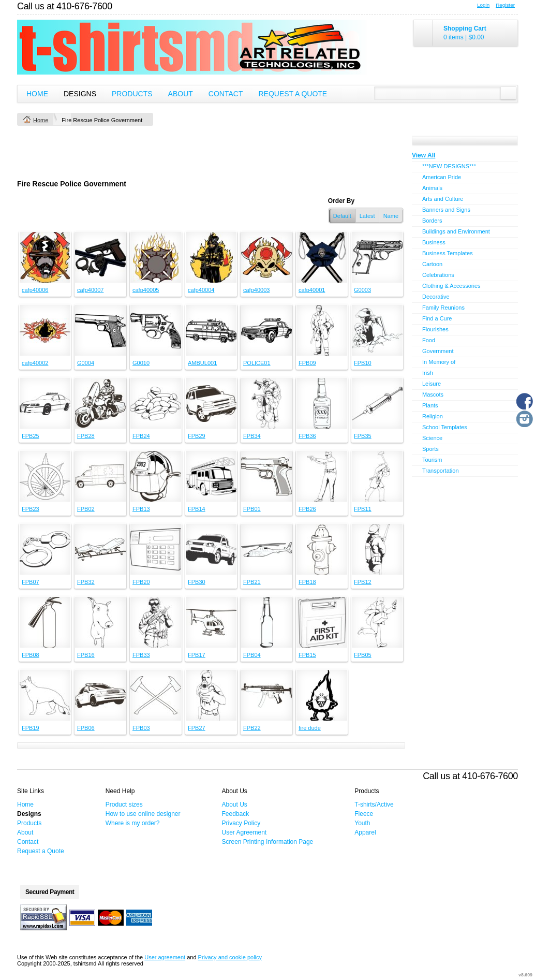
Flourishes (435, 329)
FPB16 (86, 655)
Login (483, 5)
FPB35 (363, 436)
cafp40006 (35, 290)
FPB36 (307, 436)
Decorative (436, 297)
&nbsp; (45, 257)
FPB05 (363, 655)
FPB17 (197, 655)
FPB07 (31, 582)
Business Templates (448, 253)
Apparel (365, 832)
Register (505, 5)
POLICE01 (257, 363)
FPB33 (141, 655)
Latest (367, 216)
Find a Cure (437, 318)
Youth (362, 823)
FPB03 (141, 728)
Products (132, 94)
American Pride (442, 177)
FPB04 (252, 655)
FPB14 (197, 509)
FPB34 (252, 436)
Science (432, 438)
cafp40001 (312, 290)
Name (391, 216)
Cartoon (432, 264)
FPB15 (307, 655)
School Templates (445, 427)
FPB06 (86, 728)
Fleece (364, 814)
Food (429, 340)
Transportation (441, 471)
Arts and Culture (443, 199)
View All (423, 155)
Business (434, 242)
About (181, 94)
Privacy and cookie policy (230, 957)
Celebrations (438, 275)
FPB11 (363, 509)
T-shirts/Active (374, 805)
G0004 (86, 363)
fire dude (310, 728)
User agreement (165, 957)
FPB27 (197, 728)
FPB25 (31, 436)
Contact (226, 94)
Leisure (432, 384)
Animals (432, 188)
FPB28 (86, 436)
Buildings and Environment (456, 231)
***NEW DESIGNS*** (449, 166)
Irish (428, 373)
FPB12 (363, 582)
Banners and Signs (446, 210)
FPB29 (197, 436)
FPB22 (252, 728)
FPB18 (307, 582)
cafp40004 (201, 290)
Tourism (432, 460)
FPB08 (31, 655)
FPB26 (307, 509)
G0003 (362, 290)
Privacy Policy (241, 823)
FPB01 (252, 509)
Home (37, 94)
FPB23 (31, 509)
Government (438, 351)
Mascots (433, 394)
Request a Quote (293, 94)
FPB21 (252, 582)
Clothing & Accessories (451, 286)
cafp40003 (256, 290)
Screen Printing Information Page (268, 842)
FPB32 (86, 582)
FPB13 (141, 509)
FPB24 (141, 436)
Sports (430, 449)
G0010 (141, 363)
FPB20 (141, 582)
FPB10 (363, 363)
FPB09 (307, 363)
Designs (80, 94)
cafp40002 (35, 363)
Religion (433, 416)
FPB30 (197, 582)
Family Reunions (443, 308)
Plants (430, 405)
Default (342, 216)
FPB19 (31, 728)
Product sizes (124, 805)
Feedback (236, 814)
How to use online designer (143, 814)
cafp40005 (146, 290)
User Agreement (244, 832)
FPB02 (86, 509)
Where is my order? (133, 823)
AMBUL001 (202, 363)
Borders (432, 221)
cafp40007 (90, 290)
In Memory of (439, 362)
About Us (235, 805)
